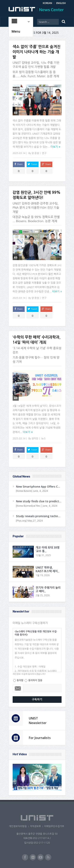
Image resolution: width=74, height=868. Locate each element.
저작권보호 (35, 826)
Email (18, 688)
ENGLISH (61, 3)
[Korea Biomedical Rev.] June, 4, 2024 (37, 506)
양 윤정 (35, 153)
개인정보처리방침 (18, 826)
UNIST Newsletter (38, 720)
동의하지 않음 (35, 680)
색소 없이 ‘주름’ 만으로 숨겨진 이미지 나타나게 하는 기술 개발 (37, 52)
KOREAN (47, 3)
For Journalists (40, 738)
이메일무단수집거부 (54, 826)
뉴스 (44, 439)
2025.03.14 (19, 153)
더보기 (54, 147)
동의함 (20, 680)
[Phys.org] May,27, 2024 (29, 521)
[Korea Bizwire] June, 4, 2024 (32, 491)
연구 (44, 153)
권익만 (35, 439)
